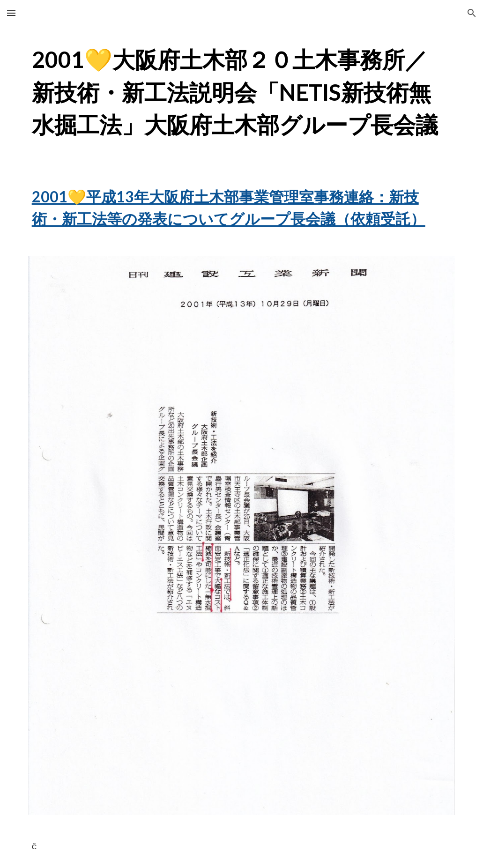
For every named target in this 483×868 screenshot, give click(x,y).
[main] (242, 92)
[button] (11, 13)
